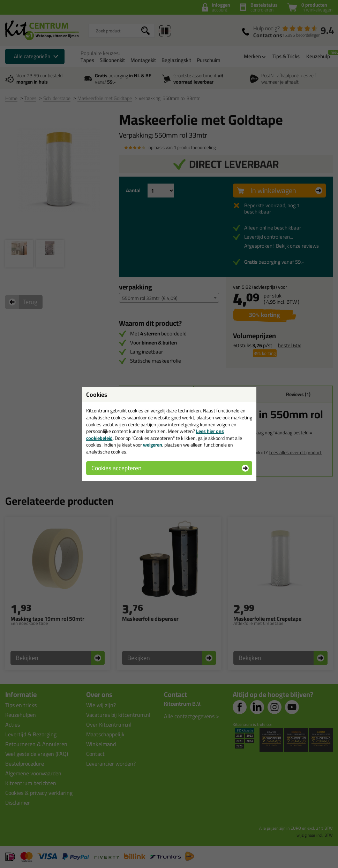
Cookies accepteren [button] (116, 468)
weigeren (153, 445)
